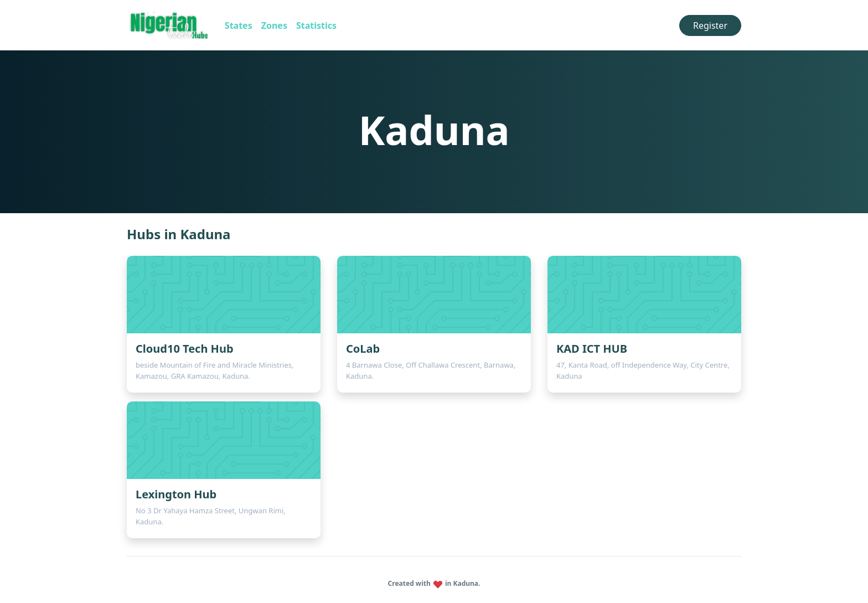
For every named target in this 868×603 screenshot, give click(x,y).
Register (710, 25)
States (239, 25)
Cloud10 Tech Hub (185, 349)
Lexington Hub (176, 494)
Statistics (316, 25)
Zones (274, 25)
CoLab (363, 349)
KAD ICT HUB (592, 349)
